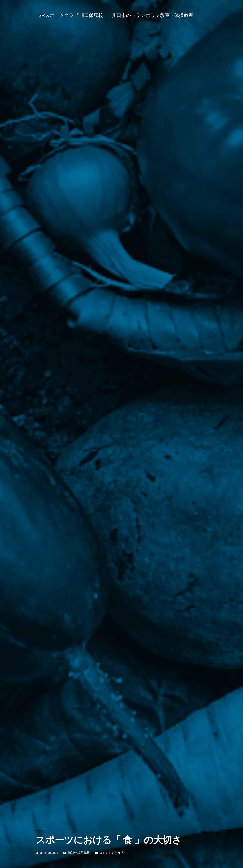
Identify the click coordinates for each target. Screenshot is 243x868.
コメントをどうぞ (111, 853)
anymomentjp (49, 853)
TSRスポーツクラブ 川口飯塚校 (69, 15)
